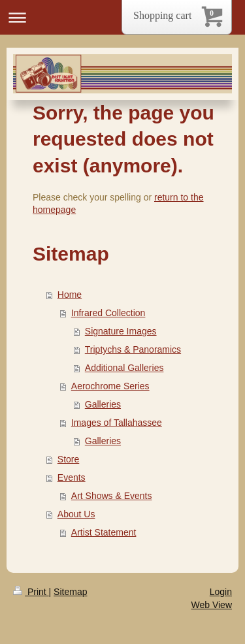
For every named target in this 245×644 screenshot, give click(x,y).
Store (68, 459)
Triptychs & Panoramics (133, 349)
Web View (211, 605)
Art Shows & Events (112, 496)
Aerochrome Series (110, 386)
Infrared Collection (108, 313)
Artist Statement (104, 532)
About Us (76, 514)
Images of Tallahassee (117, 423)
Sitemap (70, 592)
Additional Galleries (124, 368)
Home (70, 295)
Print (31, 592)
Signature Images (121, 331)
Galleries (103, 404)
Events (72, 477)
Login (221, 592)
